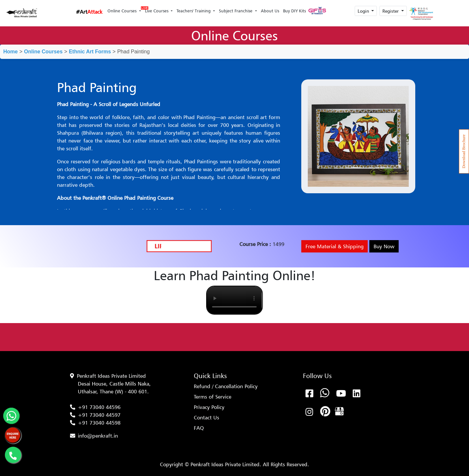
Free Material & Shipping (334, 246)
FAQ (199, 428)
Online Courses (123, 11)
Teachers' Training (194, 11)
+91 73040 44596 (99, 407)
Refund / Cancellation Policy (226, 386)
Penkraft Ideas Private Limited (111, 376)
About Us (270, 11)
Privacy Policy (209, 407)
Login (364, 11)
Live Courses (156, 9)
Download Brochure (464, 151)
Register (391, 11)
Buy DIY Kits (294, 11)
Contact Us (206, 417)
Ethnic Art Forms (90, 52)
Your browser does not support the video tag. (234, 300)
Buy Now (384, 246)
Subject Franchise (236, 11)
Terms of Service (213, 397)
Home (10, 52)
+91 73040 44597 (99, 415)
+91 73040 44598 (99, 423)
